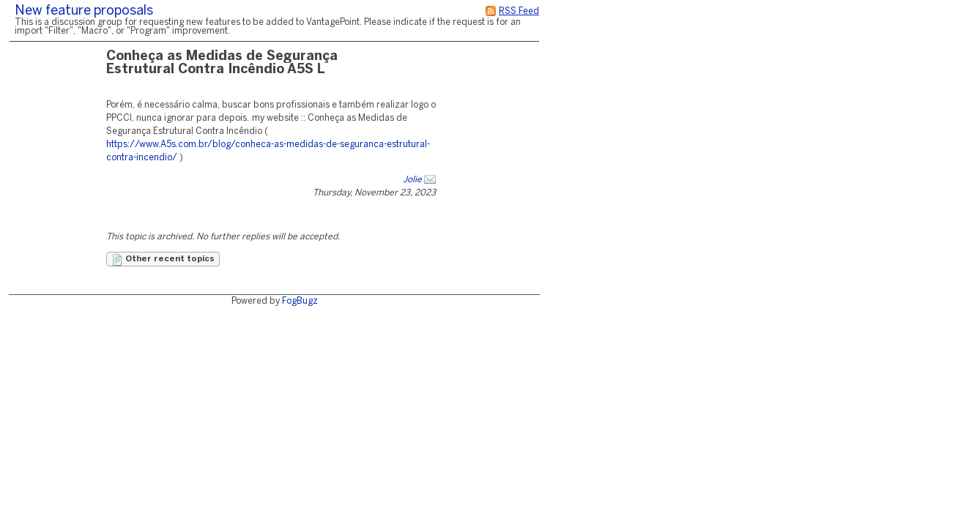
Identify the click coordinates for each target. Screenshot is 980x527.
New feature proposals (84, 11)
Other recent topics (163, 260)
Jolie (412, 180)
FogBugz (300, 301)
